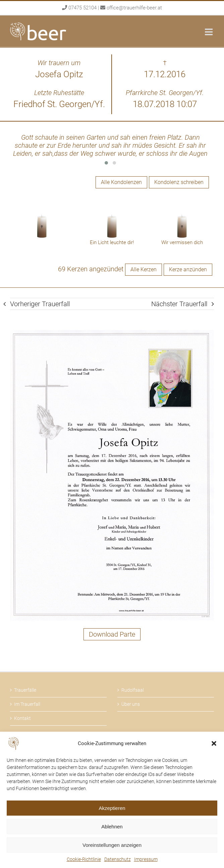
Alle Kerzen (144, 269)
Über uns (131, 704)
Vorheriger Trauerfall (40, 304)
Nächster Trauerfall (179, 304)
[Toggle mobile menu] (209, 32)
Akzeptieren (112, 808)
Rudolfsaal (133, 690)
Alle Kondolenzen (121, 182)
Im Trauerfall (27, 704)
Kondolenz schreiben (179, 182)
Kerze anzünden (188, 269)
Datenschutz (118, 859)
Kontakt (22, 718)
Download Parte (112, 634)
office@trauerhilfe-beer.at (134, 8)
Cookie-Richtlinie (84, 859)
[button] (214, 743)
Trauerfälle (25, 690)
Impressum (146, 859)
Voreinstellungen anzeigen (112, 845)
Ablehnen (112, 827)
